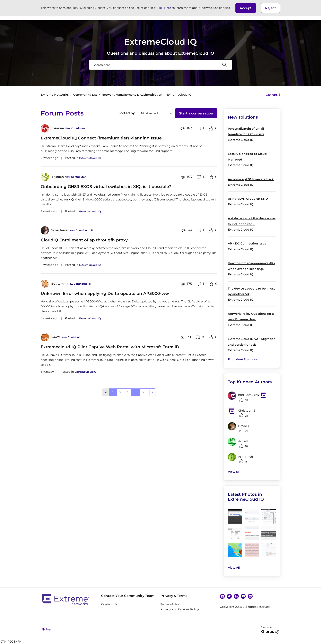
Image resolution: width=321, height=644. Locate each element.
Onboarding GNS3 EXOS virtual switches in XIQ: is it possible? (106, 187)
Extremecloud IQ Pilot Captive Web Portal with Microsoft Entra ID (110, 347)
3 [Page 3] (127, 392)
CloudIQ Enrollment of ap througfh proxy (84, 240)
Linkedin (236, 596)
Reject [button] (271, 8)
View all (234, 472)
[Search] (160, 65)
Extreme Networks (55, 95)
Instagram (250, 596)
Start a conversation (196, 113)
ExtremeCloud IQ (90, 158)
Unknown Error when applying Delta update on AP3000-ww (105, 293)
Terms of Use (170, 604)
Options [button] (272, 95)
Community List (85, 95)
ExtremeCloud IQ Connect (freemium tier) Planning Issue (101, 138)
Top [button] (48, 629)
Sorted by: (127, 113)
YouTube (243, 596)
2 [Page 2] (120, 392)
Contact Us (109, 604)
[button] (246, 8)
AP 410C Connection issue (247, 243)
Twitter (229, 596)
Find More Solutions (243, 359)
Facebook (222, 596)
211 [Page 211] (145, 392)
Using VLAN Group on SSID (248, 199)
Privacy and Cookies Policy (180, 609)
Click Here (164, 8)
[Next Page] (153, 392)
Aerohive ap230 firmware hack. (251, 179)
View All (234, 568)
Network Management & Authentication (132, 95)
